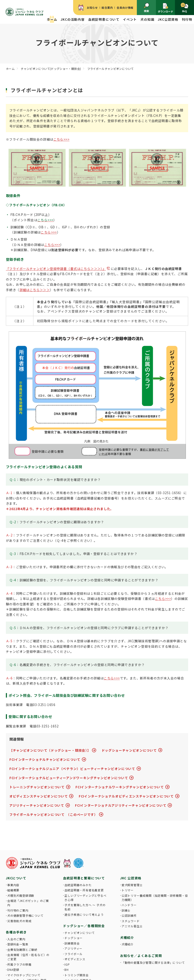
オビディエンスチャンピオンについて (39, 796)
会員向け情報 (125, 8)
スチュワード (131, 921)
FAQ (184, 8)
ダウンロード (166, 8)
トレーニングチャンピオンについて (37, 787)
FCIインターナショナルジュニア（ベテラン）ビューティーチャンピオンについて (72, 769)
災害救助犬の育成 (19, 921)
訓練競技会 (72, 943)
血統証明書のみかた (78, 885)
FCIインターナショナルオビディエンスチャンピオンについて (126, 796)
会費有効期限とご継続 (22, 950)
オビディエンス (75, 959)
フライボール (73, 954)
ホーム (52, 19)
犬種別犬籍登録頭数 (21, 895)
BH (67, 970)
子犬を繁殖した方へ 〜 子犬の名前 (85, 907)
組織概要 (13, 890)
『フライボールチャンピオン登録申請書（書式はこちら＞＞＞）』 (56, 269)
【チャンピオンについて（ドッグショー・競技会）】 (50, 750)
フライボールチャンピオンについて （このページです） (53, 814)
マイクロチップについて (24, 975)
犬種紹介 (128, 944)
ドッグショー (73, 938)
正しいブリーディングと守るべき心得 (85, 898)
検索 (146, 8)
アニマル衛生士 (132, 926)
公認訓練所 (129, 915)
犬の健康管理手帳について (25, 915)
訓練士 (126, 910)
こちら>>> (61, 139)
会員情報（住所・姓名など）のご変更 (28, 957)
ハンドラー (129, 905)
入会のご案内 (16, 939)
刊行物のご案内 (18, 910)
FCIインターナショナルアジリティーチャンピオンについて (121, 805)
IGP (67, 964)
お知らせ (92, 8)
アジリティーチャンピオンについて (37, 805)
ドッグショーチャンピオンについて (129, 750)
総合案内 (107, 8)
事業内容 (13, 885)
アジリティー (73, 948)
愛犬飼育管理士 (132, 885)
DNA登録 (13, 970)
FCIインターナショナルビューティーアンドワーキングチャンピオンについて (69, 778)
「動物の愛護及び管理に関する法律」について (153, 962)
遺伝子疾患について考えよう (84, 915)
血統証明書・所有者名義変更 (84, 890)
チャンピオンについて (79, 933)
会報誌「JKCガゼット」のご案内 (28, 903)
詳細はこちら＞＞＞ (35, 290)
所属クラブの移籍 (19, 964)
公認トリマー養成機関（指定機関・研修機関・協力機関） (155, 898)
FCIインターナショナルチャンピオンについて (45, 759)
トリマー (128, 890)
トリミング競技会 (76, 975)
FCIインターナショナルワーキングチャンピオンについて (120, 787)
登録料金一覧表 (18, 944)
